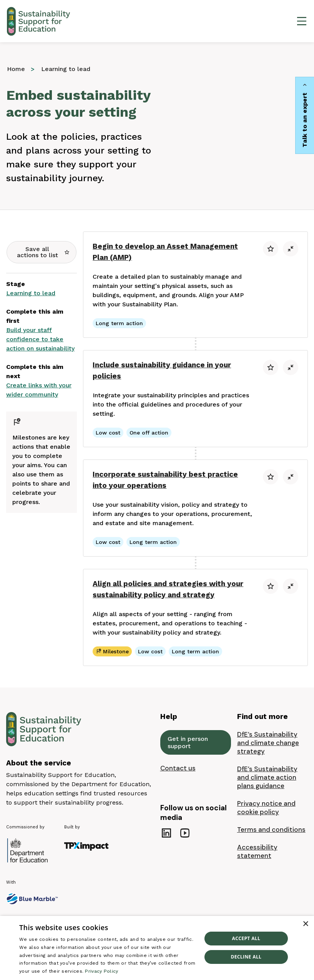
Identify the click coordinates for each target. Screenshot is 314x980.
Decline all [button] (246, 957)
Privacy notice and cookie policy (266, 808)
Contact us (178, 768)
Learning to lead (31, 293)
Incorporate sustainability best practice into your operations (165, 480)
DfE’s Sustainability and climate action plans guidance (267, 777)
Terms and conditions (271, 830)
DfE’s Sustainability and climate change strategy (268, 743)
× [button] (305, 924)
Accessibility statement (257, 851)
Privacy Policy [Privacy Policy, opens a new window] (101, 971)
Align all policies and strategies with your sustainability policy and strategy (168, 589)
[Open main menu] (302, 21)
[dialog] (157, 948)
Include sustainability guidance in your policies (162, 370)
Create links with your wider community (39, 390)
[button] (42, 252)
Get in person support (188, 742)
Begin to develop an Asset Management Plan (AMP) (165, 252)
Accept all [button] (246, 938)
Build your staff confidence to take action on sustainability (40, 339)
